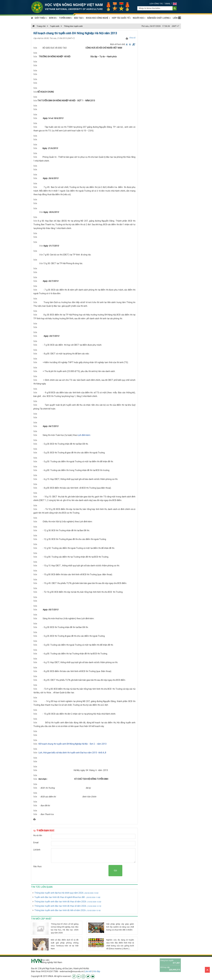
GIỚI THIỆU (41, 18)
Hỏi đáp (97, 971)
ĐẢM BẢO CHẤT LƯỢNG (159, 18)
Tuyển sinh (55, 26)
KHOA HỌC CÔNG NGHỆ (98, 18)
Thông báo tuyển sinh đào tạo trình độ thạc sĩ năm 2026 (68, 902)
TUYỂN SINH (66, 18)
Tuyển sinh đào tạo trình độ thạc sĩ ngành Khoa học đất (67, 897)
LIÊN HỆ (177, 18)
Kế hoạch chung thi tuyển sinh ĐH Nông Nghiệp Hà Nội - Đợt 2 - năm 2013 (73, 744)
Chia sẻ (132, 38)
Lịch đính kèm (84, 435)
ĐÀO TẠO (79, 18)
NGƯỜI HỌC (139, 18)
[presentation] (86, 871)
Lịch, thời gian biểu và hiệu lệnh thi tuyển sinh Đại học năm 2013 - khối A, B (72, 753)
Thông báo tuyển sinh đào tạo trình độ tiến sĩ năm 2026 (67, 910)
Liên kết (88, 971)
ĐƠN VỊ (53, 18)
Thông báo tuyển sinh (73, 26)
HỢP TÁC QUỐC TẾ (121, 18)
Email (168, 4)
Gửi (115, 871)
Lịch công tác (156, 4)
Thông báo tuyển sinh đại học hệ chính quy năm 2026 (66, 893)
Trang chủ (39, 26)
